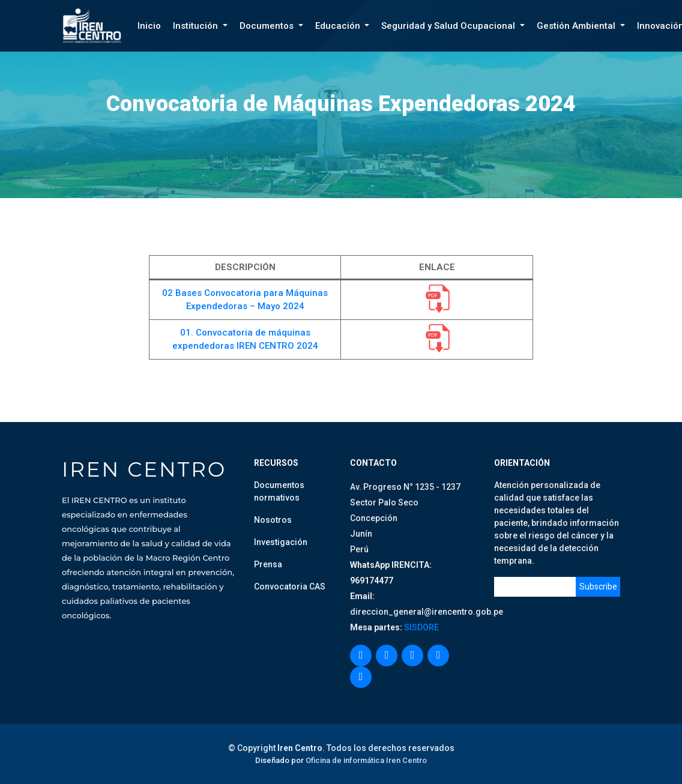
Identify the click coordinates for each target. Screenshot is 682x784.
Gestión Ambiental (577, 26)
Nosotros (273, 520)
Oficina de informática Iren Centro (366, 760)
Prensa (268, 564)
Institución (197, 26)
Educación (339, 26)
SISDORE (421, 627)
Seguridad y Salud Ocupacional (449, 26)
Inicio (149, 26)
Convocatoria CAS (290, 586)
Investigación (281, 542)
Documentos (268, 26)
